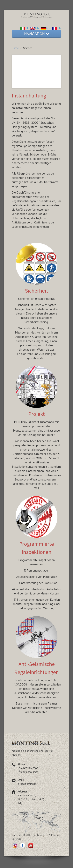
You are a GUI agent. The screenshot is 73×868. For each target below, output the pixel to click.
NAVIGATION (36, 34)
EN (34, 28)
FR (56, 28)
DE (45, 28)
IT (24, 28)
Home (15, 48)
